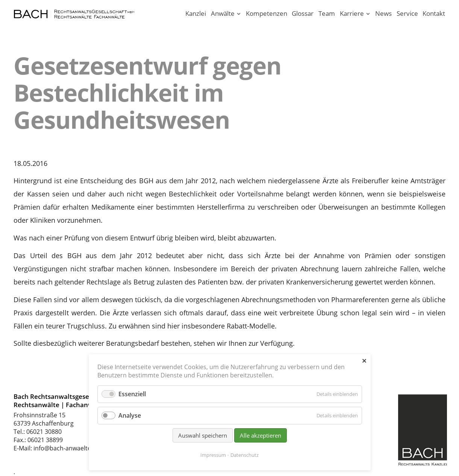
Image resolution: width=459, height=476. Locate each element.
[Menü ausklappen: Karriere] (368, 14)
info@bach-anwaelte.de (67, 448)
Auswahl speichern (203, 435)
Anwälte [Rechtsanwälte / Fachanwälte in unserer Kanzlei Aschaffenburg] (223, 13)
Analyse (130, 415)
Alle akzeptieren (261, 435)
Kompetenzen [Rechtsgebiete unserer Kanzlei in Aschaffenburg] (267, 13)
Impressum (213, 455)
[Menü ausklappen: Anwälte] (239, 14)
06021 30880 (44, 432)
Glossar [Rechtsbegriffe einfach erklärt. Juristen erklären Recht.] (303, 13)
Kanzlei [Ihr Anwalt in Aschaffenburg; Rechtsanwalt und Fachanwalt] (196, 13)
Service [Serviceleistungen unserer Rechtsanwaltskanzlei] (407, 13)
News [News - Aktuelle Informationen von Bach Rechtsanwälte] (383, 13)
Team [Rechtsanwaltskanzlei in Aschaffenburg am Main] (327, 13)
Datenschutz (245, 455)
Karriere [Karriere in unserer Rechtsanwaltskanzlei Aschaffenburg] (352, 13)
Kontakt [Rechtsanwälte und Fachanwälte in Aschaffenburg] (434, 13)
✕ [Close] (364, 361)
